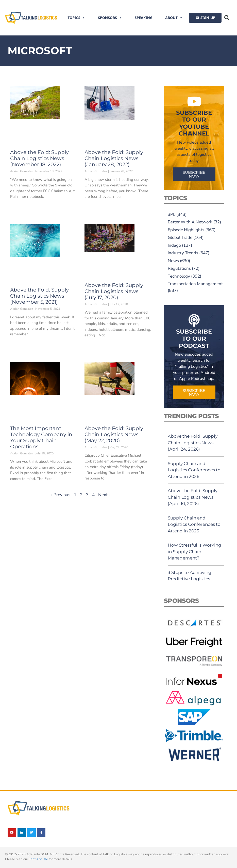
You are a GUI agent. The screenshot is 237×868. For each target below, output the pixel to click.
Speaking (144, 18)
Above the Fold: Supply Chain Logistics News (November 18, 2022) (39, 158)
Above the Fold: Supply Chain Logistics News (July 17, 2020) (114, 291)
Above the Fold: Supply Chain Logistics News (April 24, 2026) (193, 443)
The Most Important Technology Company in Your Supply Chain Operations (41, 437)
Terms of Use (38, 859)
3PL (172, 214)
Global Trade (180, 237)
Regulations (179, 268)
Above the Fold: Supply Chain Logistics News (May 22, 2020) (114, 434)
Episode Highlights (186, 230)
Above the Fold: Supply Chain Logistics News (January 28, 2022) (114, 158)
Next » (104, 495)
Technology (179, 276)
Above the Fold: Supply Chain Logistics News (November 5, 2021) (39, 296)
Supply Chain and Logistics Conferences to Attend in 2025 (194, 524)
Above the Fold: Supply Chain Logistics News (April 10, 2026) (193, 497)
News (173, 261)
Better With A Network (190, 222)
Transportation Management (195, 284)
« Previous (60, 495)
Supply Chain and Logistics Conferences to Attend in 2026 (194, 470)
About (174, 18)
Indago (174, 245)
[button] (227, 18)
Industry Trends (183, 253)
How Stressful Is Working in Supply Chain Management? (194, 552)
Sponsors (110, 18)
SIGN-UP (208, 18)
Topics (77, 18)
